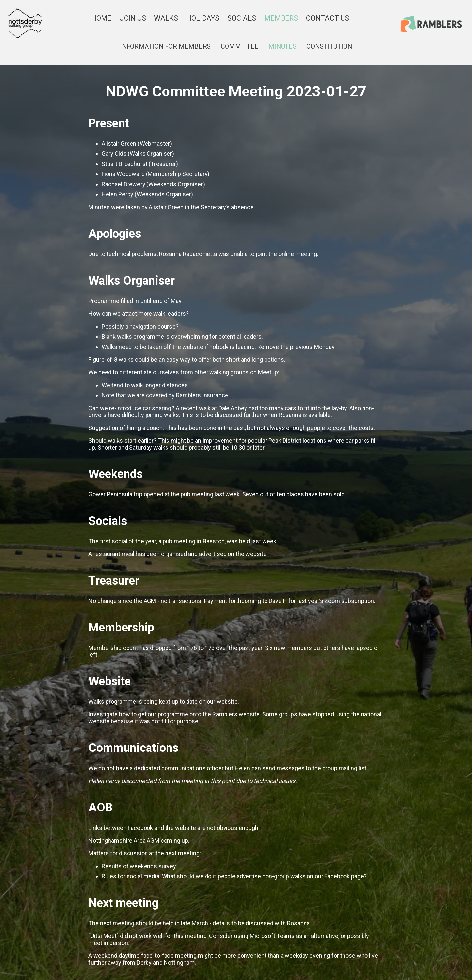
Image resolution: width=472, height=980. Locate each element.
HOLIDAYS (203, 18)
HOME (101, 18)
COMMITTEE (240, 46)
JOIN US (133, 18)
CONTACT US (328, 18)
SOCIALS (242, 18)
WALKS (166, 18)
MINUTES (283, 46)
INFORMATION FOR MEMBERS (165, 46)
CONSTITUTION (329, 46)
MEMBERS (281, 18)
